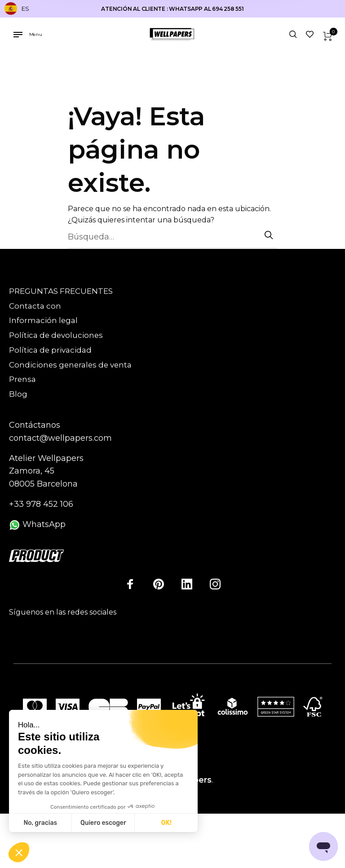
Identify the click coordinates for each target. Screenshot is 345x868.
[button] (19, 853)
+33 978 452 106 (41, 504)
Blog (18, 394)
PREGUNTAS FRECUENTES (61, 291)
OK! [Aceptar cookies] (166, 823)
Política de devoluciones (56, 335)
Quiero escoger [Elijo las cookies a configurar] (103, 823)
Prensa (22, 379)
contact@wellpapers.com (60, 438)
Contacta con (35, 306)
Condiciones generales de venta (70, 365)
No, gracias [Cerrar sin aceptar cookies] (40, 823)
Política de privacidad (50, 350)
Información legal (43, 320)
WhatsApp (37, 524)
